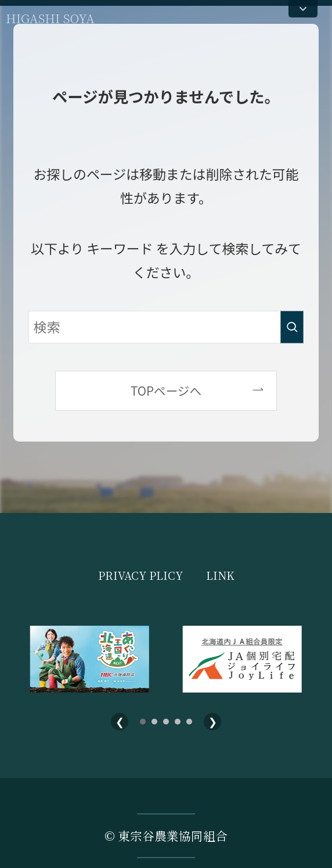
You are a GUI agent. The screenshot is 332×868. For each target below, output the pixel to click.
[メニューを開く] (303, 9)
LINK (220, 575)
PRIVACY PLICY (140, 575)
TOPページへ (166, 390)
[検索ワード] (166, 327)
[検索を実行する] (292, 327)
